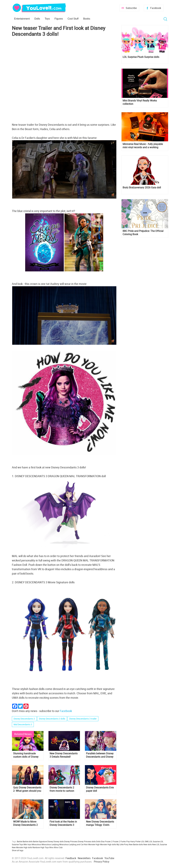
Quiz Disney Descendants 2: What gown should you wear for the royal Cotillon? (27, 789)
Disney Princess (71, 841)
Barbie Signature (40, 841)
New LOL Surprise (160, 844)
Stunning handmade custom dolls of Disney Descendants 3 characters (27, 755)
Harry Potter (135, 841)
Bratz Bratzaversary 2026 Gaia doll (142, 188)
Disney (50, 841)
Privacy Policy (102, 862)
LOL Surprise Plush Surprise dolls (141, 57)
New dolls (148, 844)
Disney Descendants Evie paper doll (100, 789)
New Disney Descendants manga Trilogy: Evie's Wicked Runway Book (100, 823)
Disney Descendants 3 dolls (52, 719)
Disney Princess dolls (87, 841)
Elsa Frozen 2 (107, 841)
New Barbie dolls (136, 844)
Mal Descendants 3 (23, 724)
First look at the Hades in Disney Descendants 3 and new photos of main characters (63, 823)
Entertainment (22, 19)
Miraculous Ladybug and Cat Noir (74, 844)
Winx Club (58, 847)
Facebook (156, 8)
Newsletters (84, 858)
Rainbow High (38, 847)
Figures (59, 19)
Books (87, 19)
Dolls (37, 19)
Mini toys (27, 844)
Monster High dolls (108, 844)
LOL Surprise (154, 841)
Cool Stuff (73, 19)
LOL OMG (145, 841)
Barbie (20, 841)
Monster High (94, 844)
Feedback (71, 858)
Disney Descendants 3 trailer (83, 719)
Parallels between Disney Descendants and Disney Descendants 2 (100, 755)
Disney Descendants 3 (24, 719)
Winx (51, 847)
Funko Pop (125, 841)
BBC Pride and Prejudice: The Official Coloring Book (143, 233)
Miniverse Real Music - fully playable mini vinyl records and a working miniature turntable (143, 146)
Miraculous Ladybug (50, 844)
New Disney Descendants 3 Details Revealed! (64, 755)
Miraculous (36, 844)
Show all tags (18, 850)
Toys (47, 19)
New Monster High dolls (22, 847)
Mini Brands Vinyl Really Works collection (140, 102)
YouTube (109, 858)
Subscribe (131, 8)
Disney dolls (59, 841)
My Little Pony (122, 844)
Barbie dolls (28, 841)
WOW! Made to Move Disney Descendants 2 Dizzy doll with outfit (25, 823)
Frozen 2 (116, 841)
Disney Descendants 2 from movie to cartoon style (62, 789)
